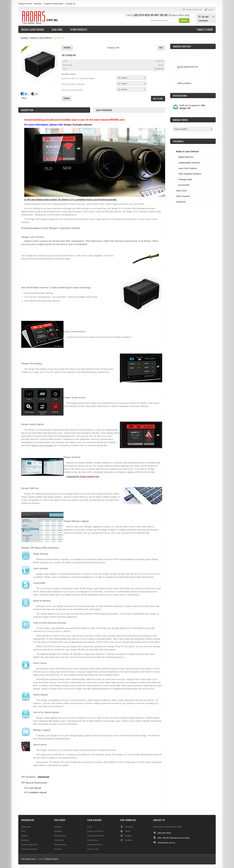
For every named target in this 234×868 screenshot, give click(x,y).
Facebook (129, 827)
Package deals (185, 179)
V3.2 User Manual (33, 788)
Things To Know (25, 4)
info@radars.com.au (166, 843)
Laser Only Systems (188, 168)
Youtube (128, 840)
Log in (90, 827)
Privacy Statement (29, 849)
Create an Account (95, 831)
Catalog (24, 38)
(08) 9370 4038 (142, 15)
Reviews (38, 4)
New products (60, 836)
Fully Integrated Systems (190, 174)
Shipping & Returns (96, 836)
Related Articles (51, 859)
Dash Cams (57, 30)
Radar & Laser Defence (33, 30)
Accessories (184, 185)
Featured (58, 827)
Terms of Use (93, 849)
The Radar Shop (28, 859)
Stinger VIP (59, 38)
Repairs (25, 836)
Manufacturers (60, 845)
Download (43, 777)
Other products (184, 83)
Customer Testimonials (53, 4)
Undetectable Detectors (189, 163)
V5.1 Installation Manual (35, 792)
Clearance (181, 202)
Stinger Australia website (78, 125)
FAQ (23, 831)
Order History (93, 840)
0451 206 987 (161, 15)
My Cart (205, 17)
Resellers (25, 840)
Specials (58, 831)
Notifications (180, 96)
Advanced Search (95, 845)
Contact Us (70, 4)
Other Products (79, 30)
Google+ (128, 836)
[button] (184, 20)
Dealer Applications (30, 845)
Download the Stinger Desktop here (83, 477)
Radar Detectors (186, 157)
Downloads (26, 827)
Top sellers (59, 840)
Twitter (128, 831)
